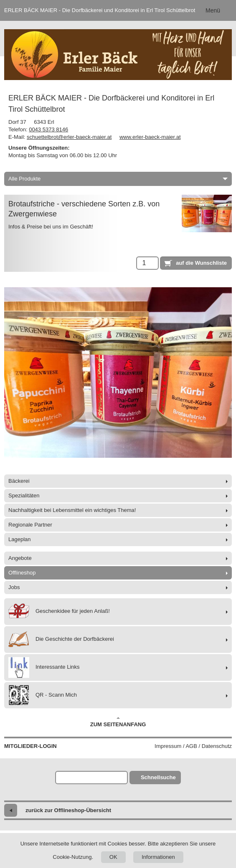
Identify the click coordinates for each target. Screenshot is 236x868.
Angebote (20, 558)
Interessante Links (44, 667)
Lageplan (20, 539)
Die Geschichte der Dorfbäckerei (61, 640)
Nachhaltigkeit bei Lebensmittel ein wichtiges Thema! (72, 510)
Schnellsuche (158, 777)
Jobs (14, 587)
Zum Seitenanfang (118, 722)
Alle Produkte (118, 179)
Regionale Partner (30, 525)
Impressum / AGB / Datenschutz (193, 746)
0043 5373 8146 (48, 129)
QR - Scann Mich (43, 695)
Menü (213, 10)
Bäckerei (19, 481)
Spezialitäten (24, 495)
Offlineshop (22, 573)
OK (113, 857)
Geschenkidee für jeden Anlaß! (59, 612)
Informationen (158, 857)
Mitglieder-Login (30, 746)
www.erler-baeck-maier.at (150, 137)
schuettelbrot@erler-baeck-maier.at (69, 137)
